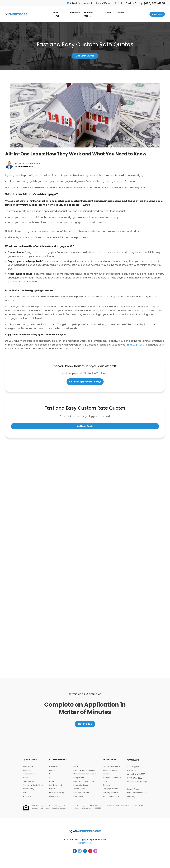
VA (50, 780)
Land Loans (78, 799)
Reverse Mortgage (57, 795)
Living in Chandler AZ (111, 799)
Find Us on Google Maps (137, 784)
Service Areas (133, 791)
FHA (51, 776)
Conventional (55, 769)
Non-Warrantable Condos (84, 784)
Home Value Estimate (112, 780)
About (108, 13)
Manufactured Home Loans (85, 776)
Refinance (75, 13)
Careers (120, 13)
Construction (55, 799)
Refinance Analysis (111, 772)
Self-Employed (56, 787)
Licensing (131, 799)
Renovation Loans (81, 787)
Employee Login (29, 784)
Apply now (157, 14)
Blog (25, 795)
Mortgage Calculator (111, 791)
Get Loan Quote (85, 56)
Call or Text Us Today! (140, 3)
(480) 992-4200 (135, 346)
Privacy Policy (28, 791)
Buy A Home (28, 769)
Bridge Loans (79, 780)
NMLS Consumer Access (137, 795)
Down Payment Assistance (84, 772)
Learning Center (89, 14)
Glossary (106, 787)
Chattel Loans (79, 791)
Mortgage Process (110, 795)
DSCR (76, 769)
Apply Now (27, 799)
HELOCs (52, 791)
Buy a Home (56, 14)
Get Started (85, 726)
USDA (52, 784)
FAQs (105, 784)
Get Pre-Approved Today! (85, 383)
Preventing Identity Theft (33, 787)
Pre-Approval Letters (111, 769)
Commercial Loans (81, 795)
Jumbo (52, 772)
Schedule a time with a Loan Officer (88, 3)
